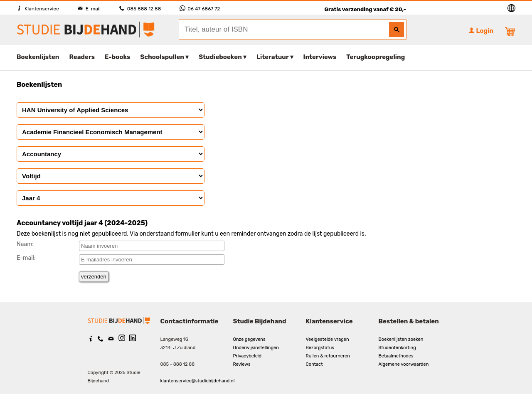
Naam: (25, 244)
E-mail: (26, 258)
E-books (117, 57)
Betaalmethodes (396, 356)
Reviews (242, 364)
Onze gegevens (249, 339)
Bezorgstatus (320, 348)
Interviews (320, 57)
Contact (314, 364)
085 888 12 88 (140, 9)
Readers (82, 57)
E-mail (89, 9)
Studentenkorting (397, 348)
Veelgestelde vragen (328, 339)
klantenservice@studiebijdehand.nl (198, 381)
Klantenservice (38, 9)
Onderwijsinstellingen (256, 348)
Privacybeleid (248, 356)
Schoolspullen (162, 57)
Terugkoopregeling (376, 57)
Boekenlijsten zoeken (401, 339)
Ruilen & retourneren (328, 356)
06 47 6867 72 (200, 9)
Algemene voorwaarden (404, 364)
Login (481, 31)
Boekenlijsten (38, 57)
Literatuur (272, 57)
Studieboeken (220, 57)
